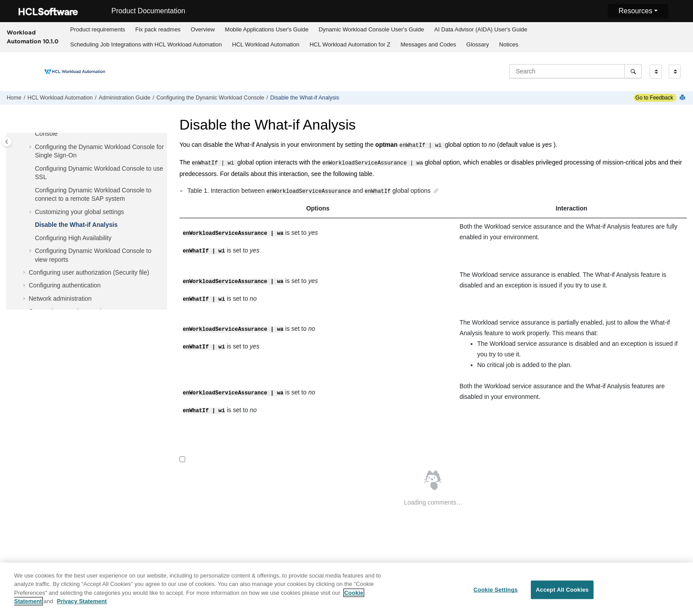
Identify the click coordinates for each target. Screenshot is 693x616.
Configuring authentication (65, 285)
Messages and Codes (428, 44)
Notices (508, 44)
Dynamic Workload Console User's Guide (371, 29)
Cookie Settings (495, 595)
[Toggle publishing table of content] (7, 142)
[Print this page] (683, 98)
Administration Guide (124, 98)
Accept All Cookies (562, 595)
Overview (203, 29)
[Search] (633, 71)
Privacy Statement (82, 606)
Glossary (478, 44)
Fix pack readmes (158, 29)
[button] (31, 147)
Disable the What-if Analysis (305, 98)
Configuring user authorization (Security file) (89, 272)
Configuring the (210, 98)
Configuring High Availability (73, 238)
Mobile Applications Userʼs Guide (267, 29)
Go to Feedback (653, 98)
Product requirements (98, 29)
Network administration (60, 298)
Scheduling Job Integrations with (146, 44)
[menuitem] (97, 30)
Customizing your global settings (80, 212)
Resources (635, 11)
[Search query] (575, 71)
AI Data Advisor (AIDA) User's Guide (481, 29)
